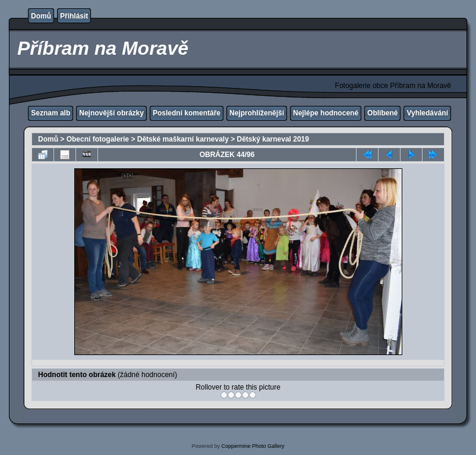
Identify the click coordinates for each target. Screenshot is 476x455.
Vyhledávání (427, 113)
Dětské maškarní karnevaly (183, 139)
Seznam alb (51, 113)
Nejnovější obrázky (111, 113)
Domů (41, 16)
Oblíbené (382, 113)
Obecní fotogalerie (98, 139)
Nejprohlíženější (257, 113)
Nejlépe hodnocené (326, 113)
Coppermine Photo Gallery (253, 446)
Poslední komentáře (187, 113)
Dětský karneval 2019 (273, 139)
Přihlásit (74, 16)
